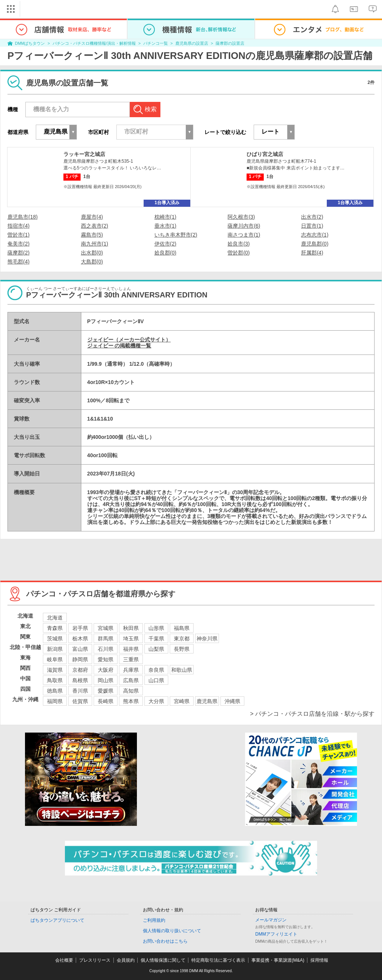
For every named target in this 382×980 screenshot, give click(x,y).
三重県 (131, 659)
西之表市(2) (95, 226)
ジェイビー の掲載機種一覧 (119, 346)
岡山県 (106, 680)
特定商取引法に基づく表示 (218, 960)
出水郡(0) (92, 253)
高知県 (131, 691)
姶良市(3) (239, 244)
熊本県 (131, 701)
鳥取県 (55, 680)
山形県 (156, 628)
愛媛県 (106, 691)
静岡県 (80, 659)
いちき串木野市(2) (176, 235)
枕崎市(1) (165, 217)
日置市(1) (312, 226)
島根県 (80, 680)
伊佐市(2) (165, 244)
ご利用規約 (154, 920)
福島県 (182, 628)
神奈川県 (207, 639)
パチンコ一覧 (156, 43)
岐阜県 (55, 659)
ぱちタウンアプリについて (57, 920)
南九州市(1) (95, 244)
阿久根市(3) (241, 217)
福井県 (131, 649)
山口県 (156, 680)
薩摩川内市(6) (244, 226)
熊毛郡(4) (18, 262)
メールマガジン (271, 920)
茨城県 (55, 639)
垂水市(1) (165, 226)
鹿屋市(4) (92, 217)
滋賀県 (55, 670)
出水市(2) (312, 217)
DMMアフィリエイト (276, 934)
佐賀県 (80, 701)
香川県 (80, 691)
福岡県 (55, 701)
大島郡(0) (92, 262)
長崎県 (106, 701)
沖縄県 (232, 701)
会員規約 (126, 960)
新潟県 (55, 649)
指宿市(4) (18, 226)
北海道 (55, 618)
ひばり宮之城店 (265, 154)
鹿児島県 (207, 701)
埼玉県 (131, 639)
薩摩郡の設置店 (230, 43)
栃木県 (80, 639)
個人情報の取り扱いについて (172, 931)
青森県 (55, 628)
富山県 (80, 649)
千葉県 (156, 639)
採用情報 (319, 960)
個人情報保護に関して (163, 960)
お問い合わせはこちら (165, 941)
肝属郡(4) (312, 253)
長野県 (182, 649)
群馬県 (106, 639)
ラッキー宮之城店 (84, 154)
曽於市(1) (18, 235)
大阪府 (106, 670)
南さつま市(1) (244, 235)
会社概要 (64, 960)
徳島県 (55, 691)
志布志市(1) (315, 235)
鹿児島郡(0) (315, 244)
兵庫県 (131, 670)
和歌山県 (182, 670)
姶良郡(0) (165, 253)
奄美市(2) (18, 244)
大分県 (156, 701)
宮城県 (106, 628)
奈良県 (156, 670)
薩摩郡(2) (18, 253)
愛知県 (106, 659)
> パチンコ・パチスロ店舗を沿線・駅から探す (312, 714)
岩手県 (80, 628)
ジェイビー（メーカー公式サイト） (129, 340)
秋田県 (131, 628)
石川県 (106, 649)
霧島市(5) (92, 235)
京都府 (80, 670)
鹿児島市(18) (23, 217)
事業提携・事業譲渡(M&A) (278, 960)
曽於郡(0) (239, 253)
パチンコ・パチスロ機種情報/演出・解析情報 (94, 43)
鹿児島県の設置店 (192, 43)
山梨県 (156, 649)
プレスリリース (95, 960)
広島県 (131, 680)
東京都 (182, 639)
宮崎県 (182, 701)
